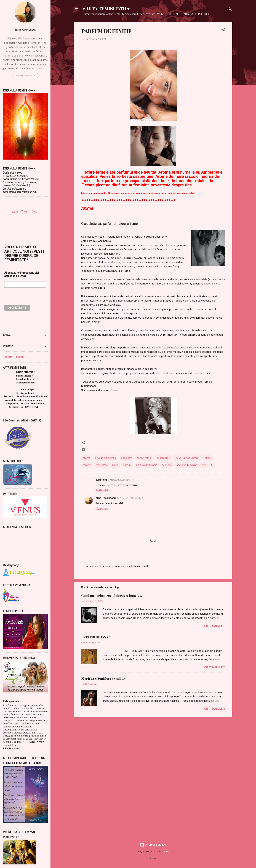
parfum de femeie (147, 465)
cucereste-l (163, 458)
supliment (101, 480)
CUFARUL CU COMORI (187, 458)
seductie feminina (187, 465)
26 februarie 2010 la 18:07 (130, 498)
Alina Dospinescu (106, 498)
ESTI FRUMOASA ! (95, 637)
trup (204, 465)
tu (212, 465)
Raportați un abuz (14, 357)
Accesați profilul (25, 76)
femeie (87, 465)
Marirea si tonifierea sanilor (103, 678)
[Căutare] (230, 10)
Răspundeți (103, 491)
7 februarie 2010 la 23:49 (121, 480)
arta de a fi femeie (106, 458)
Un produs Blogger (153, 845)
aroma (87, 458)
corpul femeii (144, 458)
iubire (115, 465)
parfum (127, 465)
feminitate (102, 465)
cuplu (208, 458)
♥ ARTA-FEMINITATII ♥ (106, 9)
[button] (223, 30)
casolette (127, 458)
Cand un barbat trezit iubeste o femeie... (112, 596)
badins (166, 852)
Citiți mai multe (215, 626)
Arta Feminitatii (25, 212)
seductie (167, 465)
